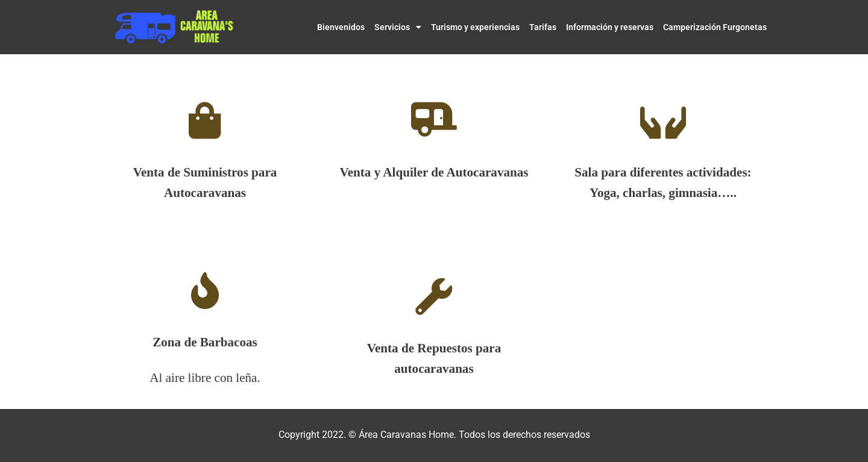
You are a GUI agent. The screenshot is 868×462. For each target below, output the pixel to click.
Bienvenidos (341, 27)
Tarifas (543, 27)
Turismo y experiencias (475, 27)
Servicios (398, 27)
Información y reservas (610, 27)
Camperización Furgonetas (715, 27)
